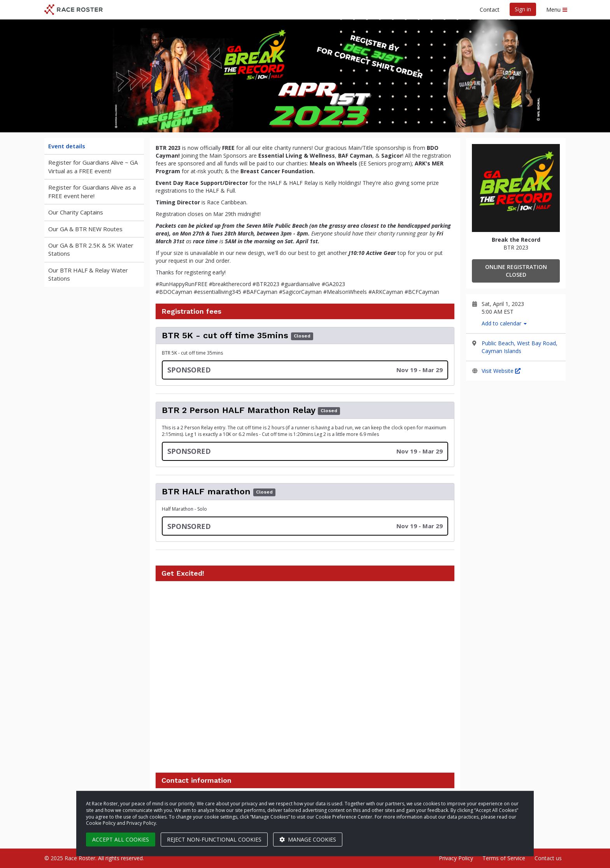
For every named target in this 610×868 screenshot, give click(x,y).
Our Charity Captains (76, 212)
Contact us (548, 858)
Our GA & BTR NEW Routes (85, 229)
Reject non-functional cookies (214, 839)
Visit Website (501, 371)
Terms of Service (504, 858)
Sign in (523, 9)
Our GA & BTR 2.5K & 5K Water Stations (91, 249)
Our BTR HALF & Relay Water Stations (88, 274)
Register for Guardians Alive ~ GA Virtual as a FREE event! (93, 166)
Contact (490, 10)
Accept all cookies (121, 839)
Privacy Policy (456, 858)
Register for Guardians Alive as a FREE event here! (92, 191)
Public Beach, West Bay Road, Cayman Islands (520, 347)
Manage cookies (308, 839)
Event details (67, 146)
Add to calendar (504, 323)
